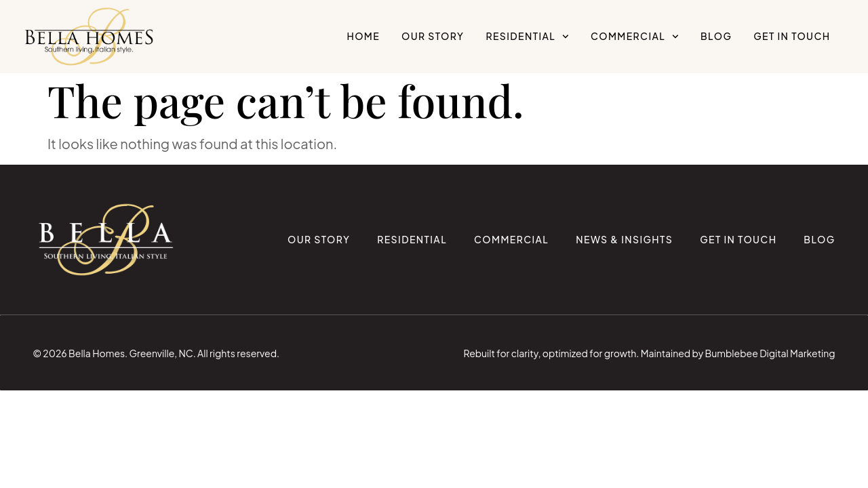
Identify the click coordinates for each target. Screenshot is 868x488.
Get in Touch (792, 36)
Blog (716, 36)
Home (363, 36)
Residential (527, 37)
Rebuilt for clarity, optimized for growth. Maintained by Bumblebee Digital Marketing (650, 353)
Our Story (433, 36)
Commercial (635, 37)
